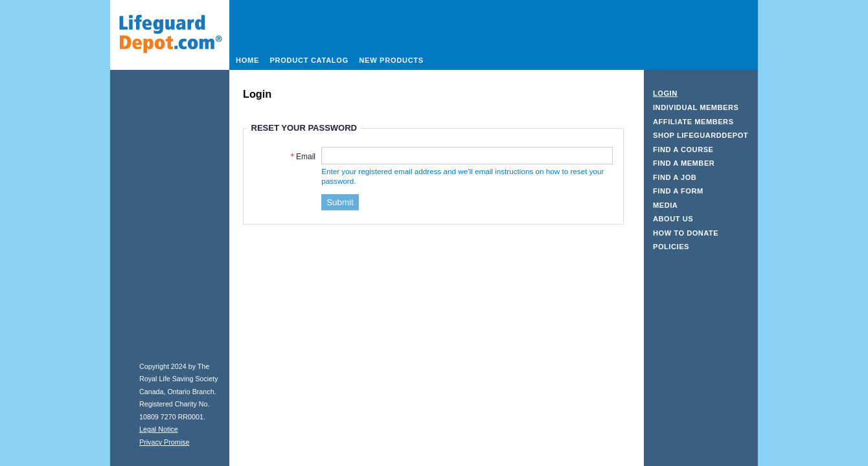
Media (665, 205)
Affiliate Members (693, 122)
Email (306, 157)
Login (665, 93)
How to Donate (686, 233)
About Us (673, 219)
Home (247, 60)
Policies (671, 247)
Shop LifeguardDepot (701, 135)
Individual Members (696, 107)
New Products (391, 60)
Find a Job (675, 177)
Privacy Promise (164, 442)
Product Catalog (309, 60)
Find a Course (683, 150)
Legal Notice (159, 429)
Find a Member (684, 163)
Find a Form (678, 191)
